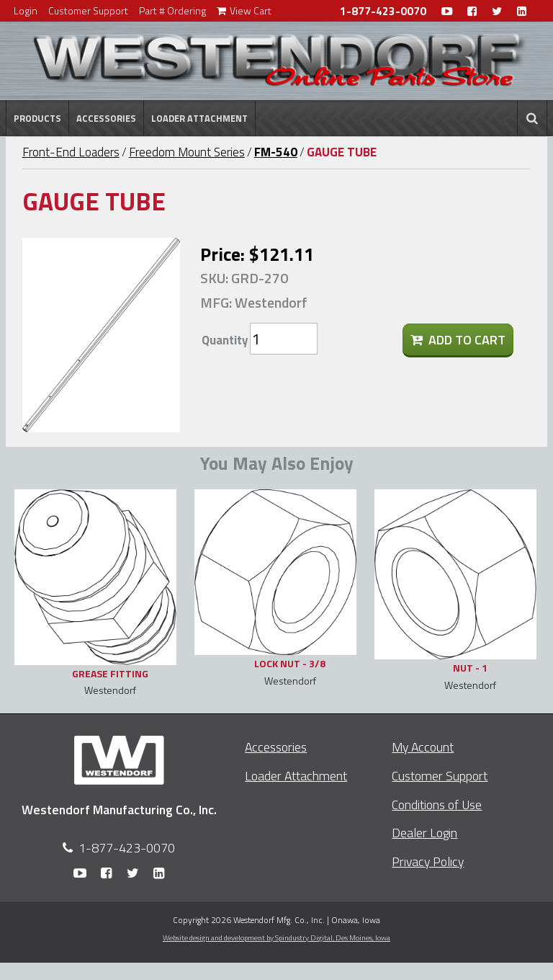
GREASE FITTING (110, 673)
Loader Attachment (199, 118)
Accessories (106, 118)
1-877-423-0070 (383, 11)
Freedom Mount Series (187, 152)
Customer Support (88, 10)
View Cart (244, 10)
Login (26, 10)
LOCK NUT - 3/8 (290, 663)
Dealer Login (424, 833)
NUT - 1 (470, 668)
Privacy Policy (428, 861)
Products (37, 118)
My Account (423, 747)
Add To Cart (458, 340)
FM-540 (276, 152)
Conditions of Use (437, 805)
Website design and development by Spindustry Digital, (276, 937)
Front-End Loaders (71, 152)
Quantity (225, 340)
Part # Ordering (172, 10)
